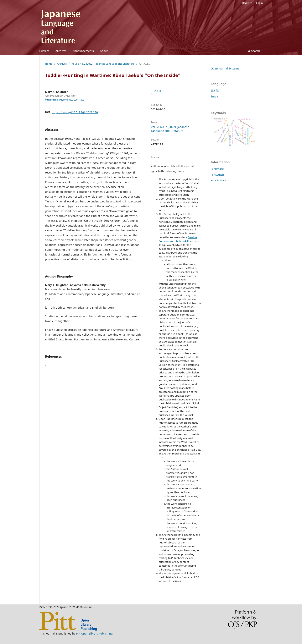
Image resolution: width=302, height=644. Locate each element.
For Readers (218, 169)
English (216, 96)
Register (247, 3)
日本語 (215, 91)
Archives (61, 51)
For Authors (218, 175)
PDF (159, 91)
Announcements (83, 51)
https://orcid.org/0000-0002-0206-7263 (65, 100)
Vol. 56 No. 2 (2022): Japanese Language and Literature (103, 64)
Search (254, 51)
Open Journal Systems (225, 68)
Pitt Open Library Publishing (94, 633)
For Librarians (219, 180)
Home (49, 64)
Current (44, 51)
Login (259, 3)
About (104, 51)
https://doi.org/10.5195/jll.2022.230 (75, 112)
